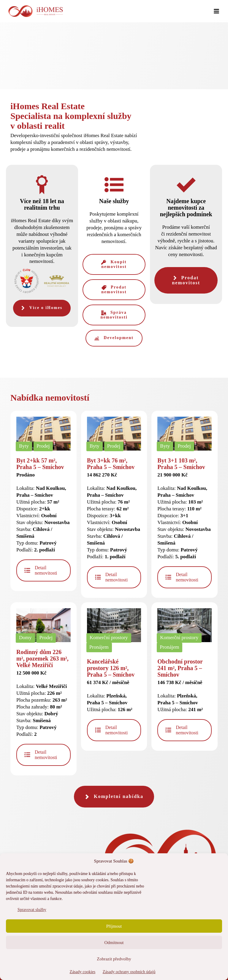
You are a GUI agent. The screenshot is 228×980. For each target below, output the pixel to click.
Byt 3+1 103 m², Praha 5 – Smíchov (181, 464)
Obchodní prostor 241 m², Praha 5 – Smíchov (180, 668)
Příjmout (114, 926)
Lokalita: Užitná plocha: (110, 696)
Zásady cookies (83, 972)
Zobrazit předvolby (114, 959)
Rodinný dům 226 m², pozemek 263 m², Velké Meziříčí (42, 658)
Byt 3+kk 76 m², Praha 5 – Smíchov (111, 464)
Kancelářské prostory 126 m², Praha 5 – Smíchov (111, 668)
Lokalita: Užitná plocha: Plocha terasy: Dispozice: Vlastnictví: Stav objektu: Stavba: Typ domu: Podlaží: (114, 516)
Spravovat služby (32, 910)
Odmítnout (114, 943)
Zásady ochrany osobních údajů (129, 972)
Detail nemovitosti (41, 570)
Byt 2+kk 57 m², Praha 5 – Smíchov (40, 464)
